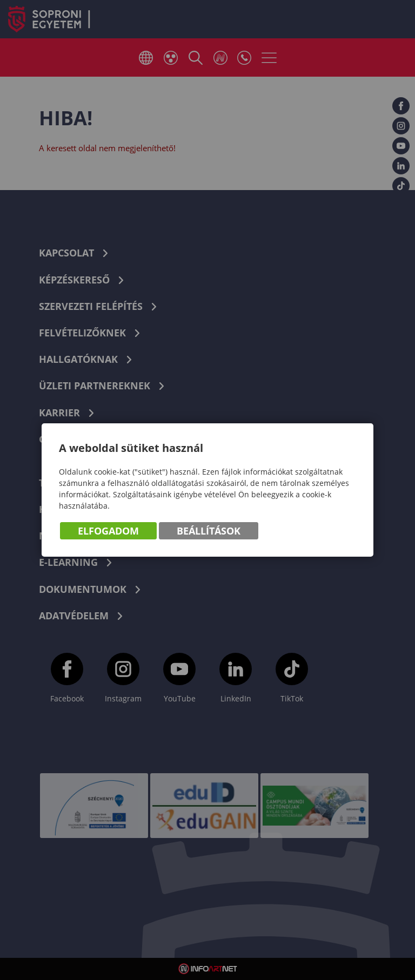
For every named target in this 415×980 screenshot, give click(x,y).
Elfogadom (108, 531)
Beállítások (209, 531)
